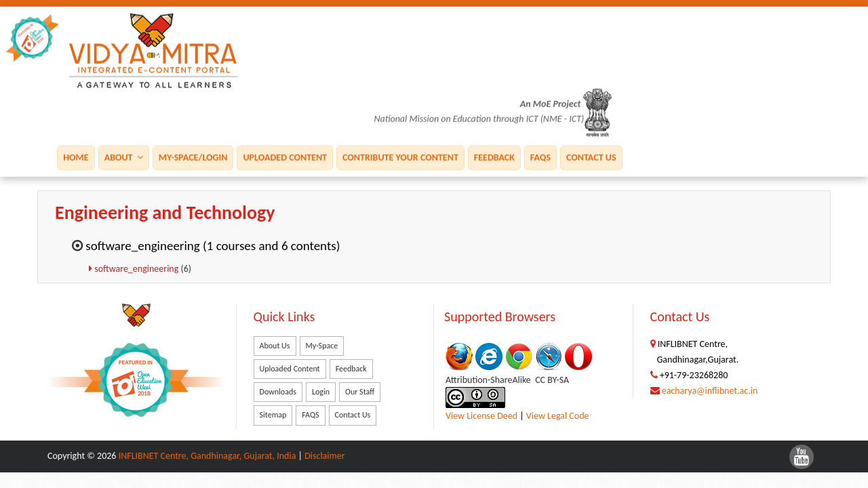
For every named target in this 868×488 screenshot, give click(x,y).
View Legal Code (558, 416)
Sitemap (273, 415)
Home (76, 157)
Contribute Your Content (400, 157)
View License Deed (481, 416)
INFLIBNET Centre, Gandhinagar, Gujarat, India (208, 456)
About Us (275, 346)
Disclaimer (324, 456)
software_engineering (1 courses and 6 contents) (213, 246)
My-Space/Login (193, 157)
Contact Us (591, 157)
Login (321, 392)
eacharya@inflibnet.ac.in (710, 391)
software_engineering (137, 269)
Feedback (494, 157)
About (124, 157)
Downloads (278, 392)
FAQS (540, 157)
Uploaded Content (285, 157)
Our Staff (360, 392)
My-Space (322, 346)
